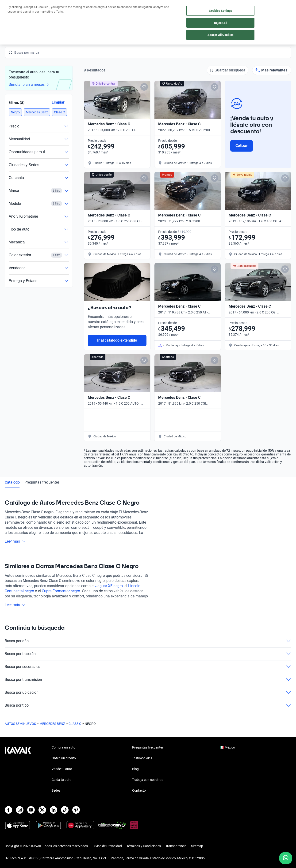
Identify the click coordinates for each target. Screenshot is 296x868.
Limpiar (58, 102)
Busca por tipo (148, 705)
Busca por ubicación (148, 693)
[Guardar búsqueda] (228, 70)
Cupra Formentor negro (61, 591)
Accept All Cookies (221, 35)
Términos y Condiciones (144, 846)
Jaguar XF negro (109, 586)
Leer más (15, 541)
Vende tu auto (62, 769)
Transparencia (176, 846)
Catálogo (12, 482)
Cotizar (241, 146)
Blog (135, 769)
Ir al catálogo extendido (117, 340)
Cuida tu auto (62, 780)
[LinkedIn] (54, 810)
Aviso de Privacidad (108, 846)
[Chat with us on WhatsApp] (286, 858)
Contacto (139, 790)
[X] (42, 810)
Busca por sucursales (148, 667)
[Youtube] (31, 810)
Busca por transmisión (148, 680)
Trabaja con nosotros (148, 780)
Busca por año (148, 641)
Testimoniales (142, 758)
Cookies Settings (221, 11)
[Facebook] (8, 810)
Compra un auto (63, 747)
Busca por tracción (148, 654)
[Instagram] (20, 810)
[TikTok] (65, 810)
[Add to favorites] (144, 87)
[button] (15, 112)
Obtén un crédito (64, 758)
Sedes (56, 790)
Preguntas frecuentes (42, 482)
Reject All (221, 23)
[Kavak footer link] (18, 769)
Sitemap (197, 846)
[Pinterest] (76, 810)
